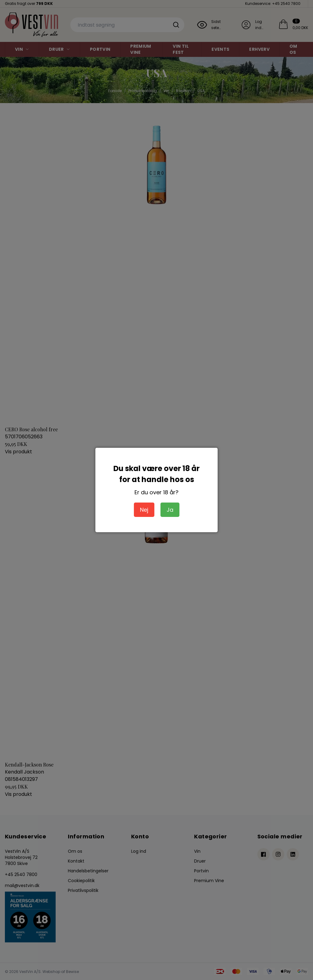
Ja (170, 510)
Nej (144, 510)
